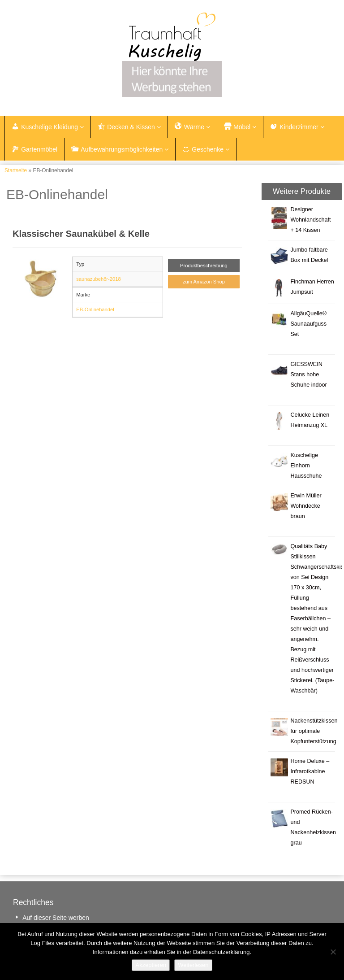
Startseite (16, 170)
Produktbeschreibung (204, 266)
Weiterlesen (193, 965)
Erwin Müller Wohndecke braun (306, 506)
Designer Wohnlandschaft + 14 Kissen (310, 220)
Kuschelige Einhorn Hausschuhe (306, 466)
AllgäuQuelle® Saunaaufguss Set (308, 324)
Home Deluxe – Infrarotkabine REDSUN (310, 771)
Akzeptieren (151, 965)
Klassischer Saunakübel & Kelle (81, 234)
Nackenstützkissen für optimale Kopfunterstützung (314, 731)
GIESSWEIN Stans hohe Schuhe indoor (308, 375)
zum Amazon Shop (204, 282)
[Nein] (333, 952)
